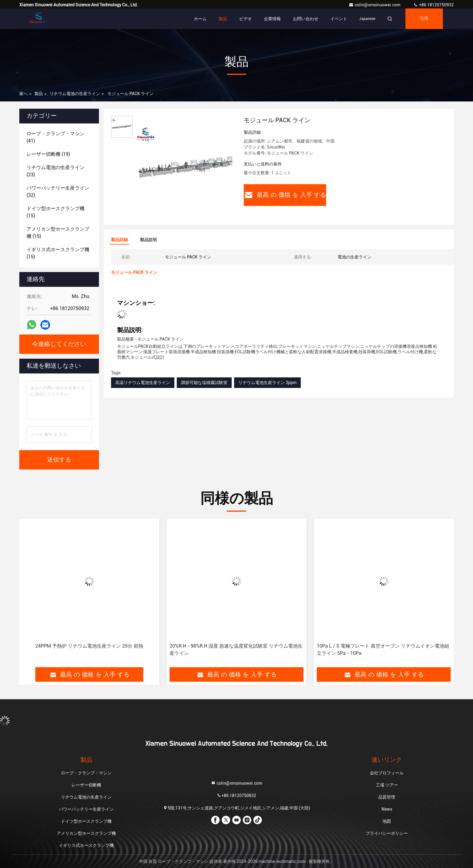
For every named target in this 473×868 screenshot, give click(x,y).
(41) (56, 137)
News (387, 809)
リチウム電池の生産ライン (75, 94)
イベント (339, 19)
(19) (48, 154)
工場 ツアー (387, 785)
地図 (387, 821)
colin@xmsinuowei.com (375, 5)
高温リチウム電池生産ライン (143, 383)
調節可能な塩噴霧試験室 (204, 383)
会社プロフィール (387, 773)
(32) (58, 192)
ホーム (200, 19)
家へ (24, 94)
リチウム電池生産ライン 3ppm (267, 383)
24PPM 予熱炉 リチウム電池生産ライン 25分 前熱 (89, 646)
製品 (223, 19)
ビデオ (246, 19)
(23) (56, 171)
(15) (56, 212)
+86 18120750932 (433, 5)
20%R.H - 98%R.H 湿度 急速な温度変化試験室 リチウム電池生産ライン (236, 650)
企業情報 (272, 19)
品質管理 (387, 797)
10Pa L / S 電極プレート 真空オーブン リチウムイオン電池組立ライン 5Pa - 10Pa (383, 650)
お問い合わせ (306, 19)
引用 (424, 19)
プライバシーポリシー (387, 833)
